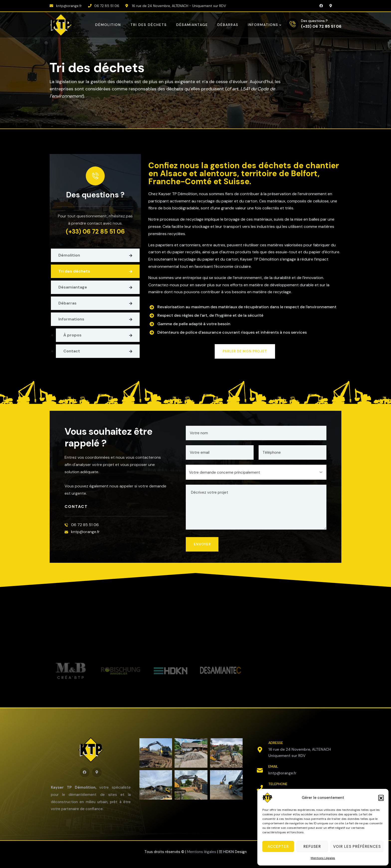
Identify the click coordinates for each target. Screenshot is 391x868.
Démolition (69, 255)
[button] (381, 798)
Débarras (67, 303)
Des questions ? (314, 20)
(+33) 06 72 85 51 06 (321, 26)
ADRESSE (276, 743)
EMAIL (273, 766)
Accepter (278, 847)
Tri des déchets (74, 271)
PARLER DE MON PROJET (245, 351)
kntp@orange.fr (282, 773)
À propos (72, 335)
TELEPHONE (278, 784)
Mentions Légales (323, 858)
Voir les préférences (357, 847)
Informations (71, 319)
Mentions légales (202, 852)
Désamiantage (73, 287)
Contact (72, 351)
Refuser (312, 847)
